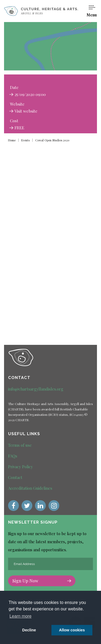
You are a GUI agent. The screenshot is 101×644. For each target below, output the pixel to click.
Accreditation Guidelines (30, 488)
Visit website (26, 111)
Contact (15, 477)
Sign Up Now (42, 581)
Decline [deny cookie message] (29, 630)
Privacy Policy (20, 467)
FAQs (13, 456)
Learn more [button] (20, 616)
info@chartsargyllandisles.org (36, 389)
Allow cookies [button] (72, 630)
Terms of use (20, 445)
